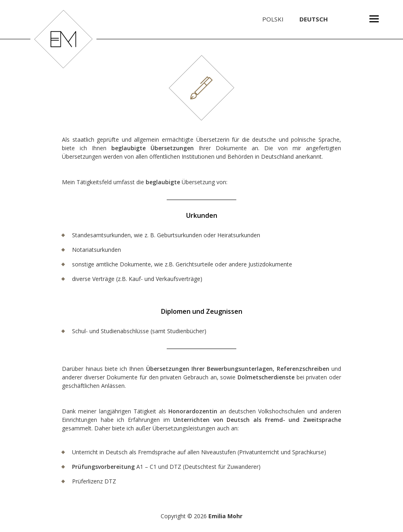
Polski (273, 19)
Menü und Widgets (374, 32)
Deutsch (314, 19)
